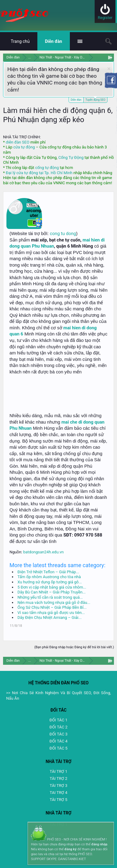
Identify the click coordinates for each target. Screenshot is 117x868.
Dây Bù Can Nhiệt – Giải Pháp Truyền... (52, 592)
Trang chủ (20, 41)
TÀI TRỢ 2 (58, 778)
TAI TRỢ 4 (58, 793)
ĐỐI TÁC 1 (59, 720)
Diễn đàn (76, 100)
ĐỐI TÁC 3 (59, 734)
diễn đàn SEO (18, 142)
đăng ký (70, 849)
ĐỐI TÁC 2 (59, 727)
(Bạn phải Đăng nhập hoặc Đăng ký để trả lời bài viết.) (74, 647)
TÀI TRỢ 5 (58, 800)
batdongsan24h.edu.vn (43, 552)
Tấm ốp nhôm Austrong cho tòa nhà (49, 577)
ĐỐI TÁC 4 (59, 741)
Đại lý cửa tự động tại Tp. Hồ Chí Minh (39, 173)
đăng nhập (99, 844)
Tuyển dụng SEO (95, 99)
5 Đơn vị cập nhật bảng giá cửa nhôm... (52, 587)
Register (105, 18)
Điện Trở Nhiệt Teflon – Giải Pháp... (48, 572)
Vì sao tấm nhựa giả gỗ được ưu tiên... (51, 613)
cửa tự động (24, 147)
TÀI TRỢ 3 (58, 786)
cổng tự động (47, 168)
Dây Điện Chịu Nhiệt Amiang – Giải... (49, 617)
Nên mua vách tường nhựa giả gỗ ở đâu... (54, 602)
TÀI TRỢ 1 (58, 771)
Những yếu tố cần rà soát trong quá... (50, 597)
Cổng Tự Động (71, 157)
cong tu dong (63, 234)
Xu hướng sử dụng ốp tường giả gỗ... (50, 582)
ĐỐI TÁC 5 (59, 748)
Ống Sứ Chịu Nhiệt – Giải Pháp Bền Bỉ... (52, 607)
